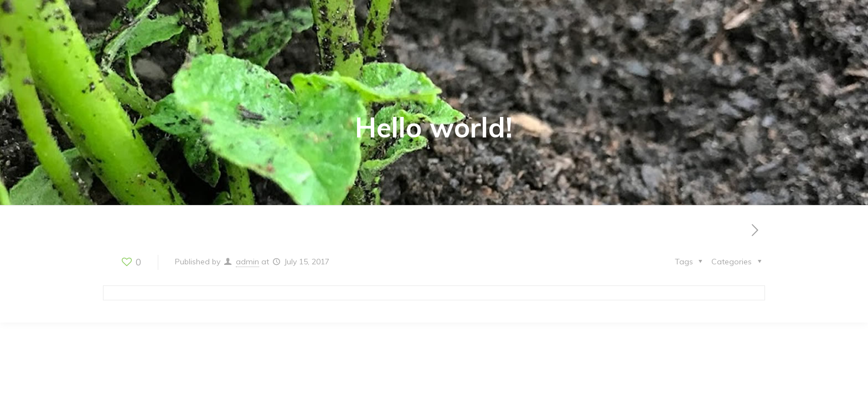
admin (247, 262)
